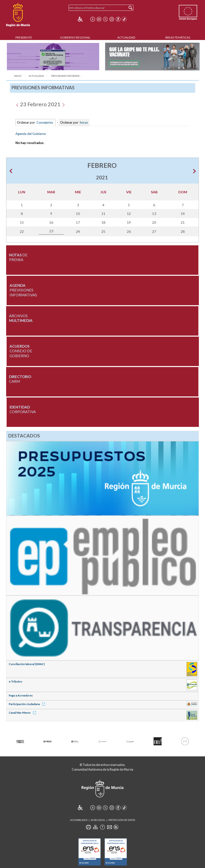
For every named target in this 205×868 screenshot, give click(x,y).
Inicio (18, 76)
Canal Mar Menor (23, 713)
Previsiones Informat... (66, 76)
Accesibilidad (79, 820)
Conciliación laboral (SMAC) (27, 664)
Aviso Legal (98, 820)
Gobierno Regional (75, 37)
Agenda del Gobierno (31, 134)
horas (84, 122)
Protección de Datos (122, 820)
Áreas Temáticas (178, 37)
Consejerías (45, 122)
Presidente (24, 37)
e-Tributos (16, 681)
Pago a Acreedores (21, 695)
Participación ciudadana (28, 704)
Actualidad (126, 37)
